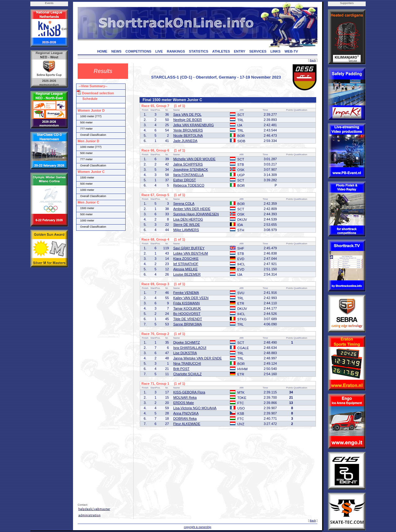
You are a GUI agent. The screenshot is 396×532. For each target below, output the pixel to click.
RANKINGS (176, 51)
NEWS (116, 51)
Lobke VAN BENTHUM (191, 253)
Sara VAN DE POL (187, 114)
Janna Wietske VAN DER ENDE (198, 358)
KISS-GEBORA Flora (189, 392)
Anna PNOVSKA (186, 413)
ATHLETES (221, 51)
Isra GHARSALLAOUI (190, 348)
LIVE (159, 51)
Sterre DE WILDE (187, 225)
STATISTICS (199, 51)
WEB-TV (291, 51)
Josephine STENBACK (191, 169)
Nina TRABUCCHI (187, 363)
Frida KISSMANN (187, 303)
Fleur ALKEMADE (187, 424)
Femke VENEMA (186, 293)
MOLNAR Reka (185, 397)
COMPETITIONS (138, 51)
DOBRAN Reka (185, 418)
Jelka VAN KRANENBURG (194, 125)
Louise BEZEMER (187, 274)
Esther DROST (185, 180)
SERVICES (258, 51)
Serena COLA (184, 204)
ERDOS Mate (184, 403)
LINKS (275, 51)
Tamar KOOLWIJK (187, 308)
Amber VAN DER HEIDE (192, 209)
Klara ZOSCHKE (186, 259)
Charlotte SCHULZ (187, 374)
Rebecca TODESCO (189, 185)
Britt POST (181, 369)
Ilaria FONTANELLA (188, 175)
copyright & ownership (198, 527)
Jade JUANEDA (185, 141)
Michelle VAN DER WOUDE (194, 159)
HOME (102, 51)
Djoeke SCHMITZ (187, 342)
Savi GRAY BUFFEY (189, 248)
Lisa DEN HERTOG (188, 219)
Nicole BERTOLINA (188, 135)
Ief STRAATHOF (186, 264)
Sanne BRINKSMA (187, 324)
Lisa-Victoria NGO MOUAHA (195, 408)
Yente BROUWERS (188, 130)
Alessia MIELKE (185, 269)
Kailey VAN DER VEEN (191, 298)
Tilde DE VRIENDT (188, 319)
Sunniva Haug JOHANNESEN (196, 214)
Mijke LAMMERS (186, 230)
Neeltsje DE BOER (187, 120)
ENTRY (240, 51)
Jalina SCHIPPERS (188, 164)
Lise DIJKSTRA (185, 353)
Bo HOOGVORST (187, 314)
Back (313, 60)
